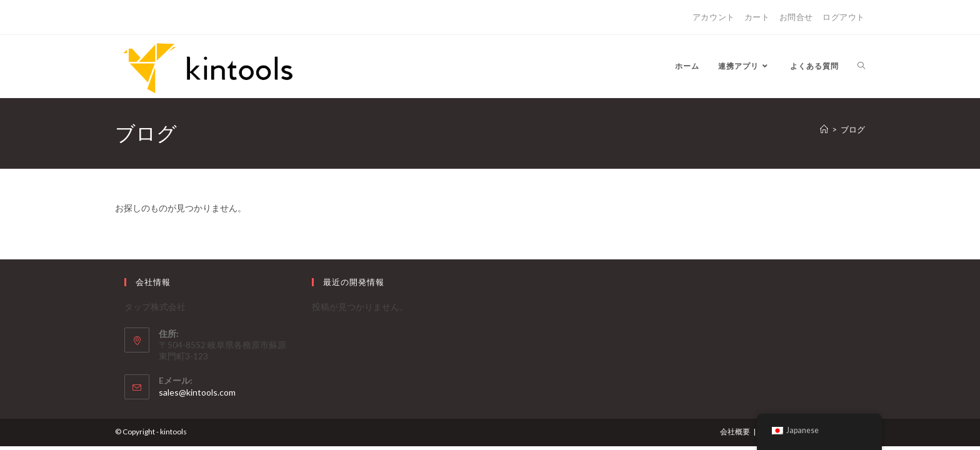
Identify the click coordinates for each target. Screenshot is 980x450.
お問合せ (796, 17)
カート (757, 17)
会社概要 (735, 432)
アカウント (714, 17)
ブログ (853, 129)
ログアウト (844, 17)
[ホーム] (824, 129)
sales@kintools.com (197, 392)
